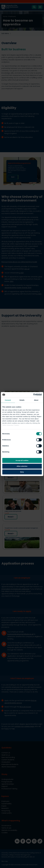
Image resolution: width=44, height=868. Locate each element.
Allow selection (22, 466)
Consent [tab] (8, 400)
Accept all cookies (22, 460)
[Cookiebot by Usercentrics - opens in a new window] (33, 395)
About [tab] (36, 400)
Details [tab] (22, 400)
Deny (22, 472)
